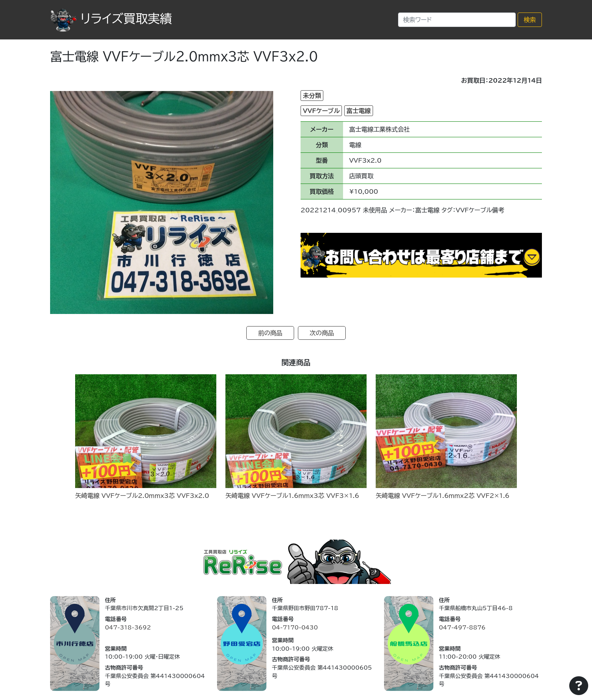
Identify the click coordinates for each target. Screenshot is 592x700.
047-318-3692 (128, 627)
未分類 (312, 96)
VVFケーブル (321, 111)
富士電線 (359, 111)
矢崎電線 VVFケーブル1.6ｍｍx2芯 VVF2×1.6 (443, 496)
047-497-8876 (462, 627)
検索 (530, 20)
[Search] (457, 20)
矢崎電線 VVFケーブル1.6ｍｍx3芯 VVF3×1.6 (292, 496)
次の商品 (322, 333)
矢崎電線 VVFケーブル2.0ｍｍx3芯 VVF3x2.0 (142, 496)
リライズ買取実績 (111, 19)
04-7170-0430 (295, 627)
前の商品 (270, 333)
